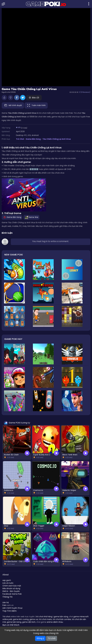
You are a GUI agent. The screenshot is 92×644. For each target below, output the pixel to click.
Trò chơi (6, 617)
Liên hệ (6, 603)
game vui (34, 619)
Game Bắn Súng (33, 139)
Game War (31, 217)
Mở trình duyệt (13, 105)
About (6, 575)
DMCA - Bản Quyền (11, 591)
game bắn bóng (14, 622)
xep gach (7, 580)
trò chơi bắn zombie (62, 619)
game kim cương (21, 619)
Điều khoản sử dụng (11, 588)
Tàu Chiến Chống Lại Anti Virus (57, 139)
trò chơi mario (45, 619)
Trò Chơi (20, 139)
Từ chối (52, 638)
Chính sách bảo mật (12, 586)
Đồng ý (40, 638)
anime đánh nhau (55, 622)
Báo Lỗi (34, 98)
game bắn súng (61, 617)
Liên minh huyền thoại (12, 608)
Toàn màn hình (36, 105)
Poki (4, 605)
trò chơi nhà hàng (44, 617)
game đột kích (29, 622)
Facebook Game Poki (12, 594)
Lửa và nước (8, 583)
